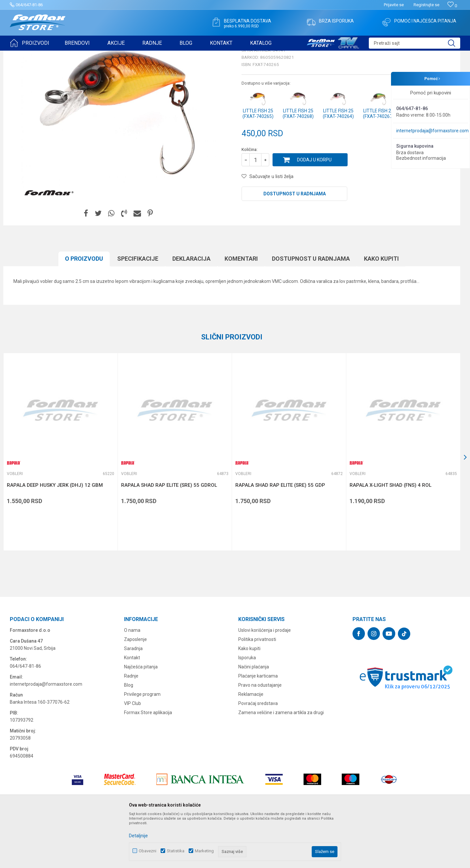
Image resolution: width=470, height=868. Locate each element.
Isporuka (247, 708)
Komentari (241, 309)
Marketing (204, 851)
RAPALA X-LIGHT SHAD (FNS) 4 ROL (391, 536)
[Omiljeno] (452, 6)
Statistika (176, 851)
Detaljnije (138, 836)
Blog (129, 736)
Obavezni (148, 851)
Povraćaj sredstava (258, 754)
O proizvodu (84, 309)
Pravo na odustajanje (260, 736)
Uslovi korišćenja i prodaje (265, 681)
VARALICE (69, 55)
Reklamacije (251, 745)
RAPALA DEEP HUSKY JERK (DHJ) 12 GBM (55, 536)
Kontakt (132, 708)
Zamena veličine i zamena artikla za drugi (281, 763)
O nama (132, 681)
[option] (60, 502)
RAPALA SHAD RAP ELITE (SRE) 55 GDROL (169, 536)
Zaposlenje (135, 690)
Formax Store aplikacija (148, 763)
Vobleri (89, 55)
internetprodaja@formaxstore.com (432, 131)
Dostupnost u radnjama (295, 244)
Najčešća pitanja (141, 717)
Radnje (131, 727)
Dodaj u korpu (314, 210)
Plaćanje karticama (258, 727)
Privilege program (142, 745)
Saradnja (133, 699)
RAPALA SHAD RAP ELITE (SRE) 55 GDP (280, 536)
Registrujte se (426, 5)
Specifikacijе (138, 309)
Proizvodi (47, 55)
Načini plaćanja (254, 717)
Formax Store (22, 55)
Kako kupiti (381, 309)
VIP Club (133, 754)
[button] (415, 43)
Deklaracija (191, 309)
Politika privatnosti (257, 690)
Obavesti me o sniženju (426, 180)
